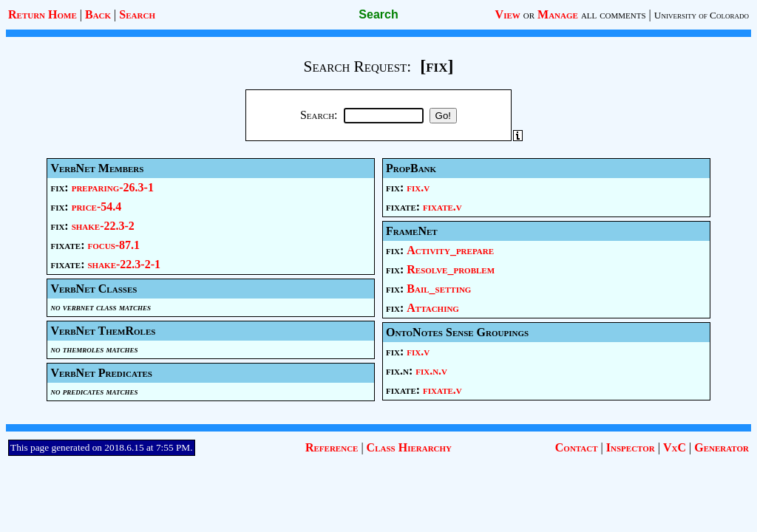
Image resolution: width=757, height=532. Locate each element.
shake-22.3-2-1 (124, 264)
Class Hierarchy (409, 447)
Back (98, 14)
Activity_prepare (450, 250)
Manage (558, 14)
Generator (722, 447)
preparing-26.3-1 (113, 187)
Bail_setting (439, 289)
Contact (577, 447)
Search (137, 14)
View (508, 14)
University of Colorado (702, 15)
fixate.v (442, 207)
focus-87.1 (113, 245)
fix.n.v (431, 371)
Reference (332, 447)
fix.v (418, 187)
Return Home (43, 14)
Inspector (631, 447)
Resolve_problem (451, 269)
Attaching (433, 308)
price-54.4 (97, 207)
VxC (675, 447)
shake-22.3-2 (103, 226)
